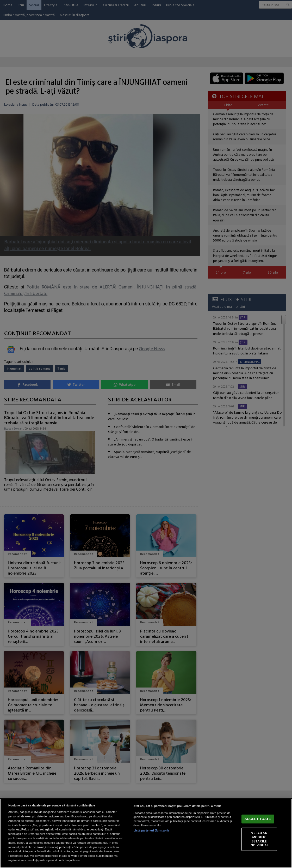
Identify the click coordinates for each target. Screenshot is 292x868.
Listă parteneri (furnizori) (151, 830)
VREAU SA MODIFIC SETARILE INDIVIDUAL (259, 839)
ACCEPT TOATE (257, 819)
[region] (146, 833)
